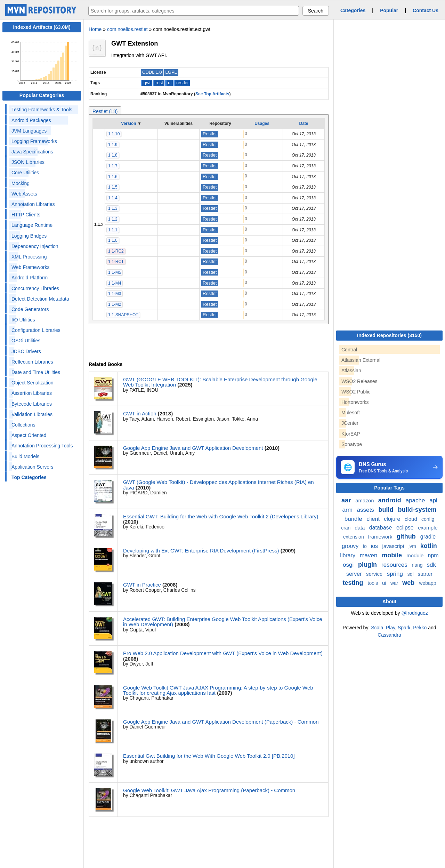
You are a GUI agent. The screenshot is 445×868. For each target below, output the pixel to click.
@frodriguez (414, 613)
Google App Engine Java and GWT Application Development (193, 448)
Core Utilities (25, 173)
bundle (354, 519)
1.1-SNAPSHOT (123, 315)
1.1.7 (113, 166)
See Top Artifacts (212, 94)
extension (354, 537)
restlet (182, 83)
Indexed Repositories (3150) (389, 335)
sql (411, 574)
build (387, 510)
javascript (394, 546)
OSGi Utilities (26, 341)
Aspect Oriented (29, 435)
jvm (413, 546)
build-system (417, 510)
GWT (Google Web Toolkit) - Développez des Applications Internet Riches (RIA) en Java (219, 485)
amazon (365, 500)
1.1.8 (113, 155)
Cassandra (389, 635)
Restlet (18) (105, 111)
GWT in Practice (142, 585)
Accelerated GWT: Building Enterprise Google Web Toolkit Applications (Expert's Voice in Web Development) (223, 622)
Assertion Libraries (32, 393)
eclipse (406, 528)
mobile (393, 555)
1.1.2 (113, 219)
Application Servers (33, 467)
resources (395, 565)
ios (375, 546)
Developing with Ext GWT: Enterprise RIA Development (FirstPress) (201, 551)
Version (128, 124)
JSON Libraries (28, 162)
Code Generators (30, 309)
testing (354, 583)
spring (396, 574)
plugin (368, 565)
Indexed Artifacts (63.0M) (42, 27)
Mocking (21, 183)
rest (159, 83)
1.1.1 (113, 230)
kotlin (429, 546)
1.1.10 (114, 134)
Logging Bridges (29, 236)
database (381, 528)
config (428, 519)
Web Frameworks (30, 267)
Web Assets (24, 194)
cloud (412, 519)
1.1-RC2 (116, 251)
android (391, 500)
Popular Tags (389, 488)
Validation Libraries (32, 414)
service (375, 574)
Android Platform (30, 278)
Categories (353, 10)
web (409, 583)
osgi (349, 565)
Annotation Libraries (33, 204)
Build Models (25, 456)
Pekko (420, 628)
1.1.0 (113, 240)
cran (346, 528)
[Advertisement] (388, 691)
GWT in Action (140, 413)
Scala (377, 628)
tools (374, 583)
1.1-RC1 (116, 262)
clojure (393, 519)
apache (416, 500)
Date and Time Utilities (36, 372)
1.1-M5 (115, 272)
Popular (389, 10)
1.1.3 (113, 208)
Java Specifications (32, 152)
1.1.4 (113, 198)
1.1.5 (113, 187)
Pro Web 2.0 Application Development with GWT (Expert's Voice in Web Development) (223, 653)
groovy (351, 546)
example (428, 528)
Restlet (210, 134)
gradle (428, 537)
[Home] (42, 14)
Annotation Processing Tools (42, 446)
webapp (427, 583)
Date (304, 124)
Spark (404, 628)
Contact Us (426, 10)
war (395, 583)
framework (381, 537)
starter (425, 574)
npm (433, 555)
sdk (431, 565)
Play (390, 628)
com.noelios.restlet (127, 29)
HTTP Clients (26, 215)
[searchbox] (194, 11)
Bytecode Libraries (32, 404)
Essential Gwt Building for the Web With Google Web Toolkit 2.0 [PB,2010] (209, 756)
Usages (262, 124)
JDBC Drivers (26, 351)
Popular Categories (42, 95)
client (374, 519)
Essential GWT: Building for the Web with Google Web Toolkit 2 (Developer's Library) (221, 516)
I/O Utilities (23, 320)
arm (348, 510)
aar (347, 500)
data (360, 528)
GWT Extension (135, 43)
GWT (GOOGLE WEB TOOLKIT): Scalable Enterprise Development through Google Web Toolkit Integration (220, 382)
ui (170, 83)
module (416, 555)
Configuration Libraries (36, 330)
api (433, 500)
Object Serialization (33, 383)
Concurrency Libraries (35, 288)
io (366, 546)
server (355, 574)
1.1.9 (113, 145)
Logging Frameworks (34, 141)
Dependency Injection (35, 246)
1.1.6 (113, 177)
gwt (147, 83)
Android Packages (31, 120)
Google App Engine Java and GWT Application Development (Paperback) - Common (221, 722)
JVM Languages (29, 131)
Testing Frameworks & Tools (42, 110)
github (407, 536)
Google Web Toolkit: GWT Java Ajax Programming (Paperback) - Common (209, 790)
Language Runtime (32, 225)
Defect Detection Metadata (40, 299)
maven (369, 555)
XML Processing (29, 257)
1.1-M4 (115, 283)
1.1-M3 (115, 294)
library (348, 555)
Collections (23, 425)
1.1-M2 (115, 304)
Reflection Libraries (32, 362)
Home (95, 29)
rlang (418, 565)
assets (366, 510)
